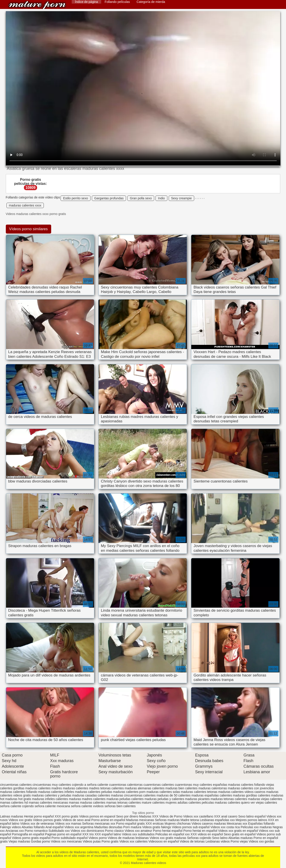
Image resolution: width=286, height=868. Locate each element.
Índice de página (87, 2)
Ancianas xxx (15, 831)
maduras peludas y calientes (164, 799)
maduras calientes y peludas (52, 795)
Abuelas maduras (241, 838)
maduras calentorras (213, 788)
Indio (161, 198)
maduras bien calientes (181, 788)
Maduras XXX (149, 816)
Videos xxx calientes (134, 841)
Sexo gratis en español (240, 834)
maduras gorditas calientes (251, 795)
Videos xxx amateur (138, 831)
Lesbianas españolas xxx (217, 820)
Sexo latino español (252, 816)
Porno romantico (36, 831)
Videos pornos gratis (47, 820)
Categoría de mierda (151, 2)
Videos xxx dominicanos (88, 831)
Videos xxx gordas (261, 841)
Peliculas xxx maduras (257, 827)
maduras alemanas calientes (145, 788)
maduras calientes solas (163, 792)
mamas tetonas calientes (123, 803)
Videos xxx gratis (20, 820)
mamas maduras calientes (87, 803)
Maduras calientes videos (37, 5)
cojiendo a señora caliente (90, 785)
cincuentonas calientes (16, 785)
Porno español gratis (131, 824)
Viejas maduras (19, 841)
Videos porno (98, 838)
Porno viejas (239, 841)
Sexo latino (220, 838)
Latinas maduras (12, 816)
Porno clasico (114, 831)
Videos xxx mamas (68, 824)
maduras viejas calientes (265, 799)
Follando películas (117, 2)
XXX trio (88, 834)
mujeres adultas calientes (183, 803)
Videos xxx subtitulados (138, 834)
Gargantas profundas (109, 198)
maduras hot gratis (18, 799)
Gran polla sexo (141, 198)
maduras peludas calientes (125, 799)
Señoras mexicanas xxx (99, 824)
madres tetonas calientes (106, 788)
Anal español (54, 827)
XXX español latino (108, 834)
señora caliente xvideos (87, 806)
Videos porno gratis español (32, 838)
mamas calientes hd (14, 803)
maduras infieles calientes (50, 799)
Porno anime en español (108, 820)
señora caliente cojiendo (17, 806)
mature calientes (153, 803)
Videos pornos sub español (191, 827)
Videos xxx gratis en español (238, 831)
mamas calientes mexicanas (48, 803)
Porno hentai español (168, 831)
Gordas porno (40, 841)
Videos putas (92, 841)
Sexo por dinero (128, 816)
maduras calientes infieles (56, 792)
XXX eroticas (155, 824)
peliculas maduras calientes (221, 803)
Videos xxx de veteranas (37, 824)
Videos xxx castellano (198, 816)
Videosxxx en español (164, 841)
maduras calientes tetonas (199, 792)
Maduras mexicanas (140, 820)
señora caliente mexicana (52, 806)
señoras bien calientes (120, 806)
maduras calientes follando (19, 792)
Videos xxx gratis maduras (168, 838)
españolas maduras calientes (233, 785)
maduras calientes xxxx (25, 205)
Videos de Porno (171, 816)
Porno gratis (110, 841)
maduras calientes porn (129, 792)
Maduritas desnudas (108, 827)
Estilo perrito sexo (75, 198)
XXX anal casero (226, 816)
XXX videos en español (207, 834)
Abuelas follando (33, 827)
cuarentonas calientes (159, 785)
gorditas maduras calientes (32, 788)
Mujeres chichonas (178, 824)
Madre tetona (190, 820)
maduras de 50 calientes (173, 795)
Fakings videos (10, 827)
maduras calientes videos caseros (242, 792)
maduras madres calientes (87, 799)
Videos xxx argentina (79, 827)
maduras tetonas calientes (229, 799)
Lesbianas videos (218, 841)
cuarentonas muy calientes (193, 785)
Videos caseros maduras (209, 824)
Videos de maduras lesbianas (129, 838)
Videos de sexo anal (76, 820)
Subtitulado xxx (60, 831)
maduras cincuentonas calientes (133, 795)
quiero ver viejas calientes (259, 803)
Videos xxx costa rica (225, 827)
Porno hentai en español (200, 831)
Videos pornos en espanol (98, 816)
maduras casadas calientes (91, 795)
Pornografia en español (28, 834)
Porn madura (132, 827)
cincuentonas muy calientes (52, 785)
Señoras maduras (167, 820)
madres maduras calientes (70, 788)
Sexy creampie (182, 198)
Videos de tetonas (192, 841)
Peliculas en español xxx (173, 834)
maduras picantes (197, 799)
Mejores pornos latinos (251, 820)
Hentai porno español (39, 816)
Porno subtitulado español (70, 838)
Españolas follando (261, 824)
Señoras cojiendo (199, 838)
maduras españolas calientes (212, 795)
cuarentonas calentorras (126, 785)
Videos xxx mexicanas (66, 841)
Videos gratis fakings (157, 827)
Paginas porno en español (64, 834)
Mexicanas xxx (237, 824)
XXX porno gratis (67, 816)
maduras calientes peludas (94, 792)
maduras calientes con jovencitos (251, 788)
